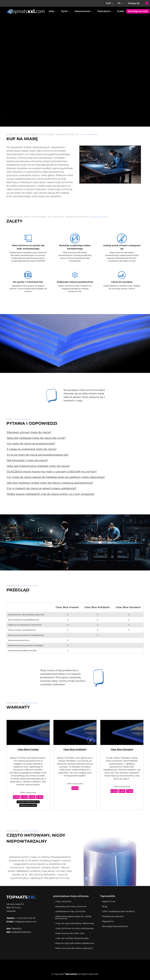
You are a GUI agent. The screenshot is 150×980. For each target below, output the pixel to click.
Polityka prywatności (113, 916)
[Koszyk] (144, 3)
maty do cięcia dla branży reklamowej (75, 923)
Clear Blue (28, 749)
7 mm (40, 797)
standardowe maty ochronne (70, 911)
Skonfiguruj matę (138, 11)
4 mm (24, 797)
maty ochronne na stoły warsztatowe (74, 928)
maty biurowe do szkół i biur (70, 933)
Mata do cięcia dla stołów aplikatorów (75, 943)
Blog (105, 906)
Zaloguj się (134, 3)
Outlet (121, 11)
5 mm (32, 797)
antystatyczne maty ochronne (71, 906)
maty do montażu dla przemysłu (72, 938)
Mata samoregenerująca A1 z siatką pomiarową (73, 917)
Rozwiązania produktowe (115, 926)
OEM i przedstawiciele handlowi (119, 911)
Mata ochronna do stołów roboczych (74, 948)
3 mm (16, 797)
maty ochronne (63, 901)
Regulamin (108, 921)
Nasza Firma (109, 901)
